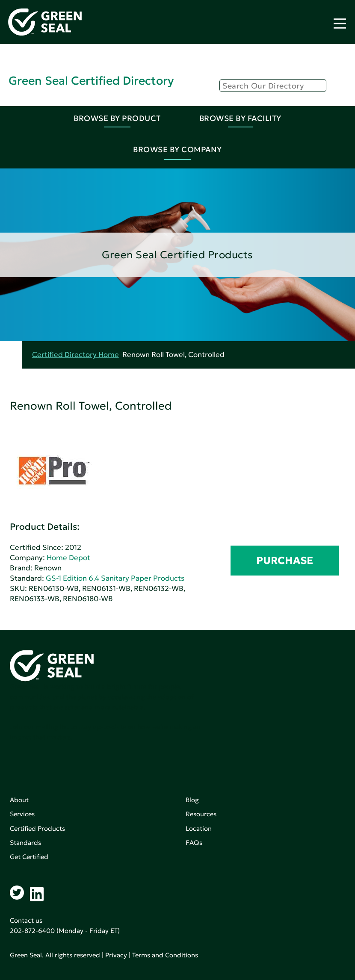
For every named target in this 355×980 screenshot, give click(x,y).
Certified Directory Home (75, 355)
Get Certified (29, 857)
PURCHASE (285, 561)
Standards (25, 843)
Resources (201, 814)
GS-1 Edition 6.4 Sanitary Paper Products (115, 578)
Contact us (26, 920)
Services (22, 814)
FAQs (194, 843)
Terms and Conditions (165, 955)
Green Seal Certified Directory (91, 81)
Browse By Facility (240, 118)
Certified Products (37, 828)
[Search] (273, 86)
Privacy (116, 955)
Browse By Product (117, 118)
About (19, 800)
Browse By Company (177, 149)
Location (199, 828)
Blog (192, 800)
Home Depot (68, 558)
